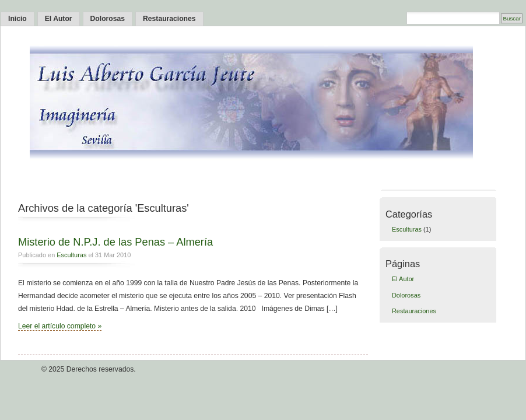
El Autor (59, 19)
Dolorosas (108, 19)
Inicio (17, 19)
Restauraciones (169, 19)
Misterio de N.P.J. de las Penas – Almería (115, 242)
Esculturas (71, 255)
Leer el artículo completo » (60, 326)
